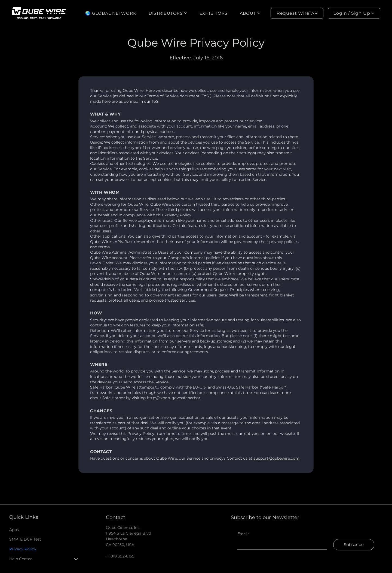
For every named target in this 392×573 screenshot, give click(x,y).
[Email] (280, 544)
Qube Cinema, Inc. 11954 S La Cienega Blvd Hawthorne (128, 533)
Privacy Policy (23, 549)
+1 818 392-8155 (120, 556)
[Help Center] (76, 559)
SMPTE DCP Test (25, 539)
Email (244, 534)
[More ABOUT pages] (259, 13)
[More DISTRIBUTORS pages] (186, 13)
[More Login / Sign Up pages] (373, 13)
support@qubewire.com (276, 458)
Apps (14, 530)
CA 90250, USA (120, 545)
